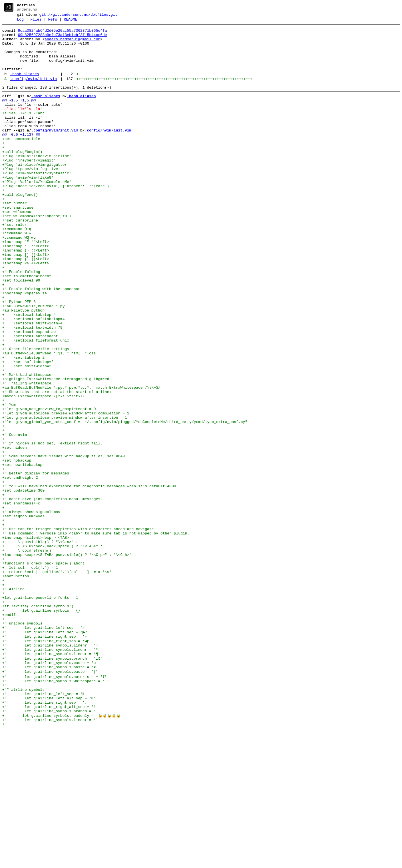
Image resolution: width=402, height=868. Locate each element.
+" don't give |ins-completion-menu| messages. (52, 594)
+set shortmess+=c (21, 599)
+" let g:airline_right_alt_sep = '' (50, 841)
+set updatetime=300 (23, 584)
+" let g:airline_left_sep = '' (45, 826)
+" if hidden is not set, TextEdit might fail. (52, 527)
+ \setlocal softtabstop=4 (33, 378)
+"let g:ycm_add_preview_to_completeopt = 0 (49, 486)
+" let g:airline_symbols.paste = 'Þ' (50, 795)
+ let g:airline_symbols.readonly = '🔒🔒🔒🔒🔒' (63, 851)
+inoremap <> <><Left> (26, 311)
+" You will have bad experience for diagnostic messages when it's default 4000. (90, 579)
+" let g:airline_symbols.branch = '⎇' (52, 785)
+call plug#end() (20, 229)
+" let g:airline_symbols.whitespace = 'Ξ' (56, 810)
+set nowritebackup (22, 553)
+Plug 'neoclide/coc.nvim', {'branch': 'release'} (56, 219)
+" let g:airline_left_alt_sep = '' (49, 831)
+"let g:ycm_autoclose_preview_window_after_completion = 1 (66, 491)
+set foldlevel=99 (21, 332)
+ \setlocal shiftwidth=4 (32, 383)
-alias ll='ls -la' (22, 126)
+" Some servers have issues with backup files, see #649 (64, 543)
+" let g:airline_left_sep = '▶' (46, 754)
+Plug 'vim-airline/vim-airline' (37, 183)
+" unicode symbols (22, 743)
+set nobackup (17, 548)
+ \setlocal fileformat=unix (36, 404)
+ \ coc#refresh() (27, 656)
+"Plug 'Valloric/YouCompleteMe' (37, 213)
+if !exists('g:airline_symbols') (38, 723)
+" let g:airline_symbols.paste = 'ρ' (50, 790)
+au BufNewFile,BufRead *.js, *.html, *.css (49, 419)
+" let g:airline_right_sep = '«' (46, 759)
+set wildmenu (17, 250)
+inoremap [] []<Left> (26, 301)
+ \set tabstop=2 (23, 424)
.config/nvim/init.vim (33, 92)
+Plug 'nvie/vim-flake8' (28, 208)
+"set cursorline (20, 260)
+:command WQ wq (19, 280)
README (70, 22)
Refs (53, 22)
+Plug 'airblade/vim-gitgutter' (36, 193)
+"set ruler (15, 265)
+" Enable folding (21, 322)
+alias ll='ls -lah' (23, 131)
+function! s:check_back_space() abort (44, 671)
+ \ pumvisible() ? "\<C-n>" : (40, 646)
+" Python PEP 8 (19, 358)
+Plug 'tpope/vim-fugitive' (31, 198)
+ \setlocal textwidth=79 (32, 388)
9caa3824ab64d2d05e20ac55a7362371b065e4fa (63, 34)
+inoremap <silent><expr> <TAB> (36, 640)
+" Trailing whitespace (27, 455)
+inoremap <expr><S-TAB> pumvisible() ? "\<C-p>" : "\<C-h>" (67, 661)
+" (5, 815)
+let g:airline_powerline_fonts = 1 (40, 713)
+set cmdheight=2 (20, 568)
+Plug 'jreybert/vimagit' (29, 188)
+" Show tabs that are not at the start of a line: (57, 466)
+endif (9, 733)
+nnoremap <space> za (25, 347)
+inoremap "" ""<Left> (26, 286)
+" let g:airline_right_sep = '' (46, 836)
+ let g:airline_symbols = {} (41, 728)
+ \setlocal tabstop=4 (29, 373)
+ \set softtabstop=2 (28, 430)
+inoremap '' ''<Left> (26, 291)
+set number (15, 239)
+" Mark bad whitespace (27, 445)
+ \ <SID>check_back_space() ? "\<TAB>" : (52, 651)
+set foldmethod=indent (27, 327)
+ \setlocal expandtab (29, 394)
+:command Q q (17, 270)
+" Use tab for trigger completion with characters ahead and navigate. (79, 630)
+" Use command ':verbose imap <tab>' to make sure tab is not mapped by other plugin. (96, 635)
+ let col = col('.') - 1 (30, 677)
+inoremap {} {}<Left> (26, 306)
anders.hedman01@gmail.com (72, 44)
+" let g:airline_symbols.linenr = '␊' (52, 769)
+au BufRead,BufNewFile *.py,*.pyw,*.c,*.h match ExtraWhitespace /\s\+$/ (81, 460)
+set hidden (15, 532)
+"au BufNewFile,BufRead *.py (33, 363)
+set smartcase (18, 244)
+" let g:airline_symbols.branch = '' (51, 846)
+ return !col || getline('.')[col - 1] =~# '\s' (57, 682)
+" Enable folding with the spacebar (41, 342)
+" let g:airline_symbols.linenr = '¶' (51, 779)
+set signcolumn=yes (23, 615)
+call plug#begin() (22, 177)
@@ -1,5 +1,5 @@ (19, 116)
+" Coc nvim (15, 517)
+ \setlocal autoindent (30, 399)
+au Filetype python (23, 368)
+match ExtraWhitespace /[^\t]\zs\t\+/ (44, 471)
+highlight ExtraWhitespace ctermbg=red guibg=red (56, 450)
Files (36, 22)
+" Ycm (9, 481)
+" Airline (13, 702)
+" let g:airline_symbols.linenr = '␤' (52, 774)
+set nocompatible (21, 162)
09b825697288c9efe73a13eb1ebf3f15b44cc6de (63, 39)
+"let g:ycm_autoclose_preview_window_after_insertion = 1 (65, 496)
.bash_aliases (24, 86)
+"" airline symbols (23, 821)
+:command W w (17, 275)
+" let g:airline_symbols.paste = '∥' (50, 800)
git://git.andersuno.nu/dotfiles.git (78, 16)
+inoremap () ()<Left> (26, 296)
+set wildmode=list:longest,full (37, 255)
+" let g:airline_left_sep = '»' (45, 749)
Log (20, 22)
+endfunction (16, 687)
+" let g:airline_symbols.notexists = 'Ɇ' (55, 805)
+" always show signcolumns (31, 610)
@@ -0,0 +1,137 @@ (21, 157)
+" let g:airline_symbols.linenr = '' (51, 857)
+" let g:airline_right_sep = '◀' (47, 764)
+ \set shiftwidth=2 (27, 435)
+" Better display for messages (36, 563)
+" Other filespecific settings (36, 414)
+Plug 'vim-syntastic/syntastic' (37, 203)
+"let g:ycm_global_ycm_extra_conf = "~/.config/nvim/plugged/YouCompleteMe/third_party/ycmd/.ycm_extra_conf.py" (125, 502)
